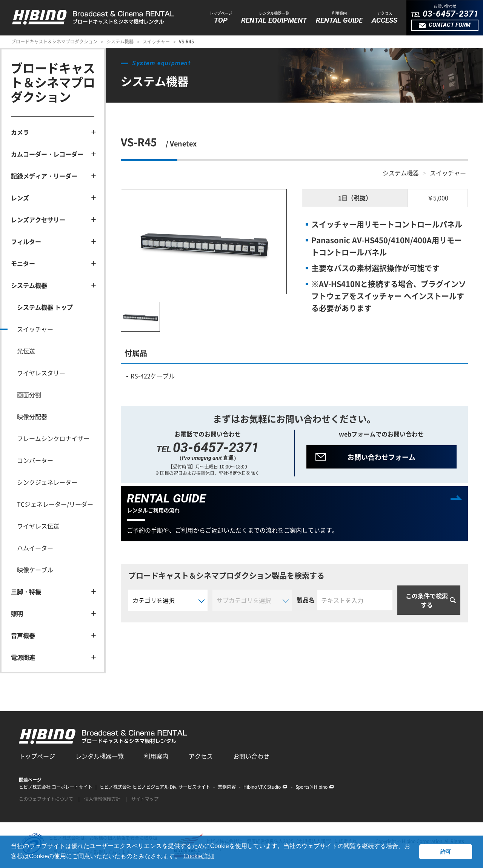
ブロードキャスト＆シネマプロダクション (54, 41)
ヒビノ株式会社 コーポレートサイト (56, 787)
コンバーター (35, 460)
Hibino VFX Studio (265, 787)
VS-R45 (186, 41)
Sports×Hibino (315, 787)
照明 (17, 613)
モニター (23, 263)
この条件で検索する (427, 600)
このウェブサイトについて (46, 799)
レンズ (20, 198)
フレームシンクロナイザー (53, 438)
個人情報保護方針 (102, 799)
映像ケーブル (35, 570)
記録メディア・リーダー (44, 176)
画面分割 (29, 395)
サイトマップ (145, 799)
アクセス (201, 756)
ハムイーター (35, 548)
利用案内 (156, 756)
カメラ (20, 132)
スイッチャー (156, 41)
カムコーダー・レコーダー (47, 154)
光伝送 (26, 351)
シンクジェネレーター (47, 482)
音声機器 (23, 635)
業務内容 (227, 787)
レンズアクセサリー (38, 220)
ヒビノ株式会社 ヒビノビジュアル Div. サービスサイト (155, 787)
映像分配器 (32, 416)
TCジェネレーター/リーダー (55, 504)
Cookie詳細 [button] (199, 856)
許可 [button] (446, 852)
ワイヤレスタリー (41, 373)
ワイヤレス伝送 (38, 526)
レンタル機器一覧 (100, 756)
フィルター (26, 241)
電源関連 (23, 657)
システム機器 (120, 41)
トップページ (37, 756)
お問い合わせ (251, 756)
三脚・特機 (26, 591)
